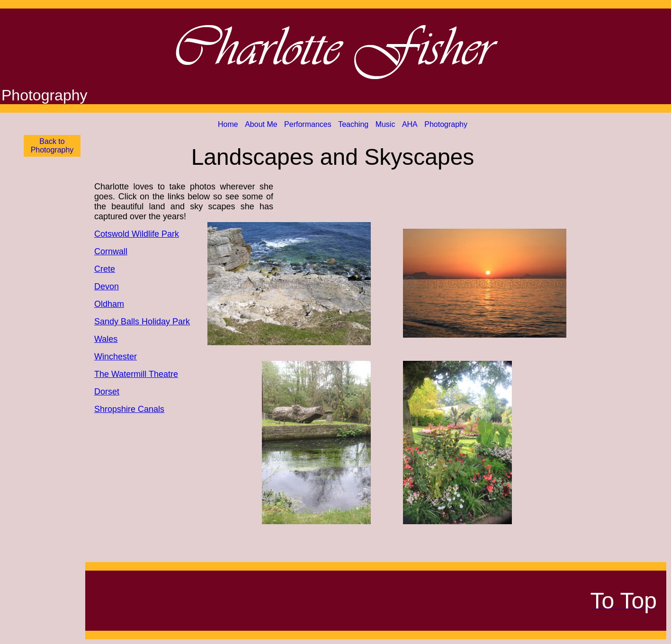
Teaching (353, 124)
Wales (106, 339)
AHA (410, 124)
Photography (446, 124)
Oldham (109, 304)
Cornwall (111, 251)
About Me (261, 124)
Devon (107, 286)
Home (228, 124)
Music (385, 124)
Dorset (107, 392)
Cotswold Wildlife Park (137, 234)
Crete (105, 269)
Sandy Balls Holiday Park (142, 322)
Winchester (116, 357)
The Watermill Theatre (136, 374)
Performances (308, 124)
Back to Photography (52, 146)
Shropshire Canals (129, 409)
